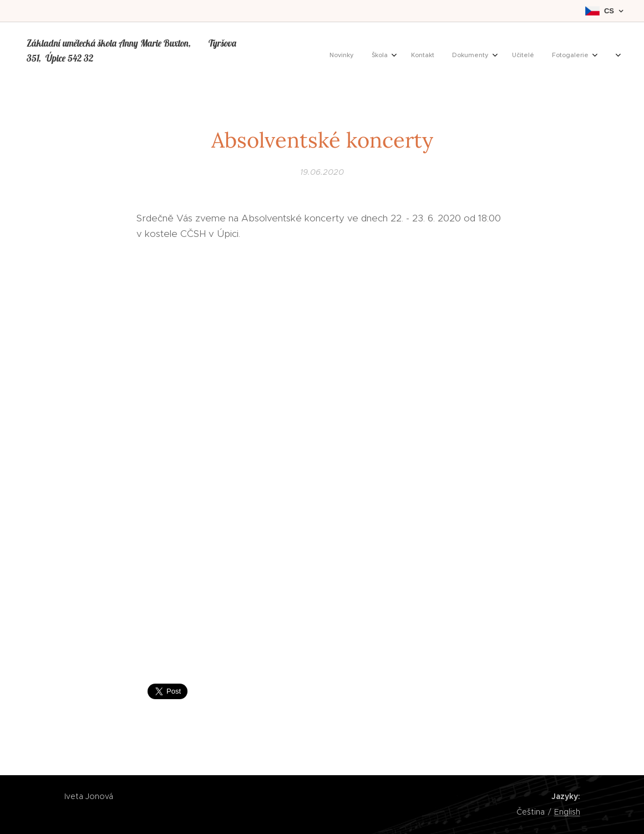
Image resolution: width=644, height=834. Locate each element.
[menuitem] (504, 56)
